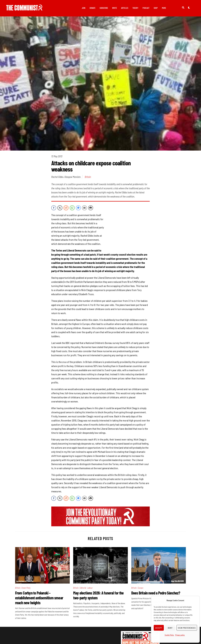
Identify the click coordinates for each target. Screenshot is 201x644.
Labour (90, 588)
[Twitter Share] (60, 208)
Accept (159, 628)
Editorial (83, 588)
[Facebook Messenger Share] (78, 208)
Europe (140, 588)
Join (84, 8)
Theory (135, 8)
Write (115, 8)
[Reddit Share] (66, 208)
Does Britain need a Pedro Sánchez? (156, 593)
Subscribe (104, 8)
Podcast (146, 8)
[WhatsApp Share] (72, 208)
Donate (92, 8)
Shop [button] (156, 8)
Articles (125, 8)
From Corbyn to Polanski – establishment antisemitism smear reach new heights (39, 598)
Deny (170, 628)
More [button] (164, 8)
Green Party (26, 588)
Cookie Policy (169, 635)
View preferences (187, 628)
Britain (88, 177)
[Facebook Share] (54, 208)
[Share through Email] (84, 208)
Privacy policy (180, 635)
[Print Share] (91, 208)
